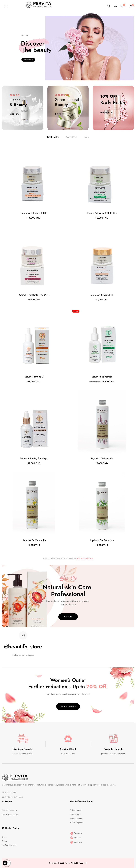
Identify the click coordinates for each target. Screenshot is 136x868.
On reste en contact (10, 814)
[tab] (53, 137)
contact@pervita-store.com (13, 797)
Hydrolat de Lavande (102, 458)
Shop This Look (28, 60)
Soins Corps (75, 814)
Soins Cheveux (76, 818)
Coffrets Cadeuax (9, 845)
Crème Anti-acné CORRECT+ (102, 213)
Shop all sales (68, 706)
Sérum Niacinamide (102, 377)
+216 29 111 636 (9, 793)
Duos (4, 837)
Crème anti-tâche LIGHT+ (34, 213)
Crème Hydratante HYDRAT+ (34, 295)
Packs (4, 841)
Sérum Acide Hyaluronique (34, 458)
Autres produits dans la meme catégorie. (68, 558)
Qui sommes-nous (9, 810)
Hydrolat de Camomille (34, 540)
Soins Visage (75, 810)
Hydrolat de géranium (102, 540)
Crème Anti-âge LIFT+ (102, 295)
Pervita (68, 863)
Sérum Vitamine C (34, 377)
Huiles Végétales (77, 823)
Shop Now (16, 114)
